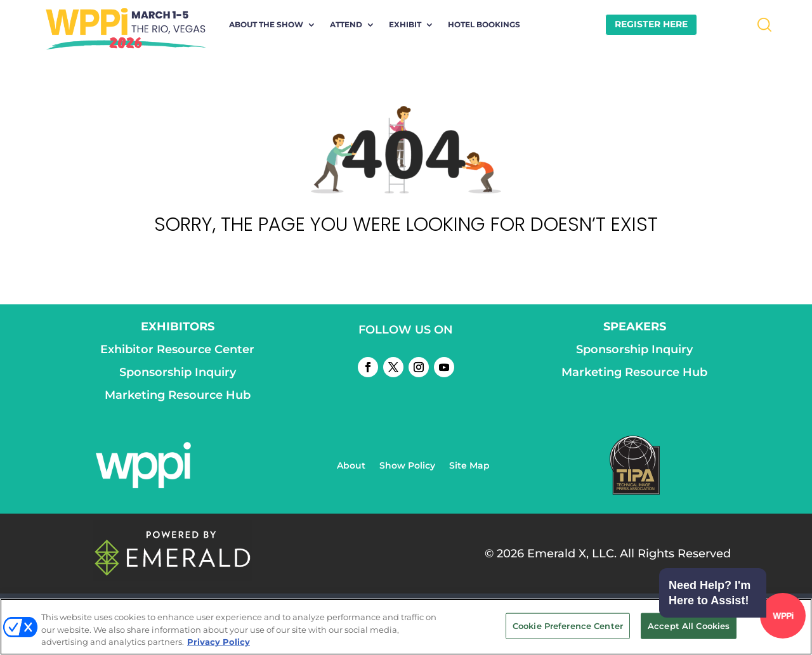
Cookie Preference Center (568, 625)
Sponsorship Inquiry (178, 372)
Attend (346, 25)
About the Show (266, 25)
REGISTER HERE (651, 24)
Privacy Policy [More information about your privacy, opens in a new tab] (219, 642)
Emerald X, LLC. (572, 554)
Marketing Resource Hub (178, 395)
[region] (406, 627)
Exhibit (405, 25)
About (351, 466)
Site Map (469, 466)
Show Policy (407, 466)
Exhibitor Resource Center (177, 349)
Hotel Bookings (484, 25)
